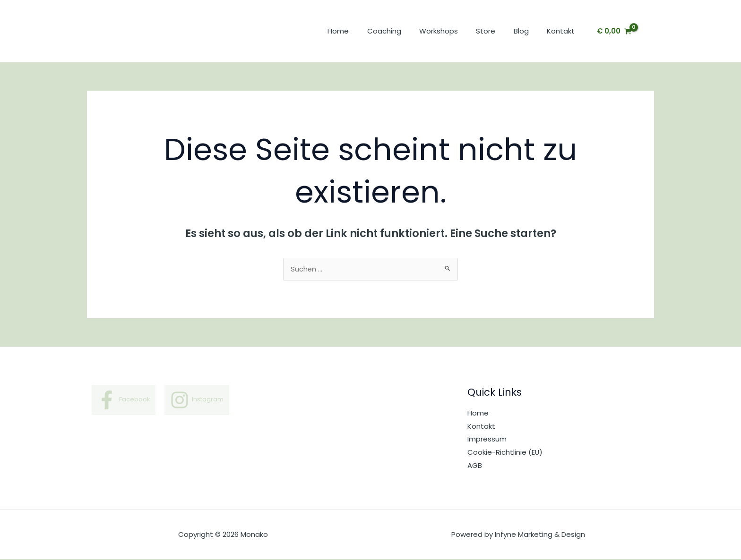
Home (360, 31)
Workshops (452, 31)
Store (495, 31)
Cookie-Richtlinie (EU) (505, 453)
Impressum (487, 440)
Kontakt (563, 31)
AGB (475, 466)
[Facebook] (124, 400)
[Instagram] (197, 400)
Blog (527, 31)
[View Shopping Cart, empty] (614, 31)
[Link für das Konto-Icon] (649, 31)
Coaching (402, 31)
